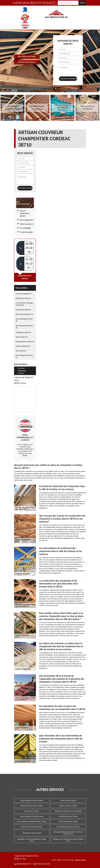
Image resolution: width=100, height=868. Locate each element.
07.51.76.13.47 (42, 3)
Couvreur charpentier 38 (23, 294)
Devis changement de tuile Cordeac (32, 816)
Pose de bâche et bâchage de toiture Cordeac (32, 821)
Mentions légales (80, 860)
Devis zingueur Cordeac (68, 801)
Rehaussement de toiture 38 (25, 342)
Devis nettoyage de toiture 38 (24, 320)
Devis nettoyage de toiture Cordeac (68, 827)
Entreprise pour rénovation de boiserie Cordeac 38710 (68, 840)
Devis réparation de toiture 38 (24, 327)
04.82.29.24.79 (23, 3)
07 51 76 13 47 (29, 264)
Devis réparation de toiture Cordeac (32, 801)
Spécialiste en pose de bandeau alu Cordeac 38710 (32, 840)
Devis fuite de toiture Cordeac (68, 821)
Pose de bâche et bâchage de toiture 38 (24, 304)
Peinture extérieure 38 (23, 346)
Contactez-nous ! (27, 62)
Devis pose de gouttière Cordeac (32, 827)
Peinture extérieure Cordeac (68, 806)
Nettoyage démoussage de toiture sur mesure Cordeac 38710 (68, 833)
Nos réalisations (27, 57)
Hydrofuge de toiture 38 (23, 332)
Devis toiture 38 (21, 351)
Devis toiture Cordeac (32, 811)
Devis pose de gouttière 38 (24, 314)
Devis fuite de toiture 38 (23, 310)
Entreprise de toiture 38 (23, 298)
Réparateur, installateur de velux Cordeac (68, 811)
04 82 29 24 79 (29, 248)
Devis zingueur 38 (21, 337)
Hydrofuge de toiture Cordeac (32, 833)
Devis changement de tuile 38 (24, 356)
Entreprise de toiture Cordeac (68, 816)
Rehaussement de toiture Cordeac (32, 806)
